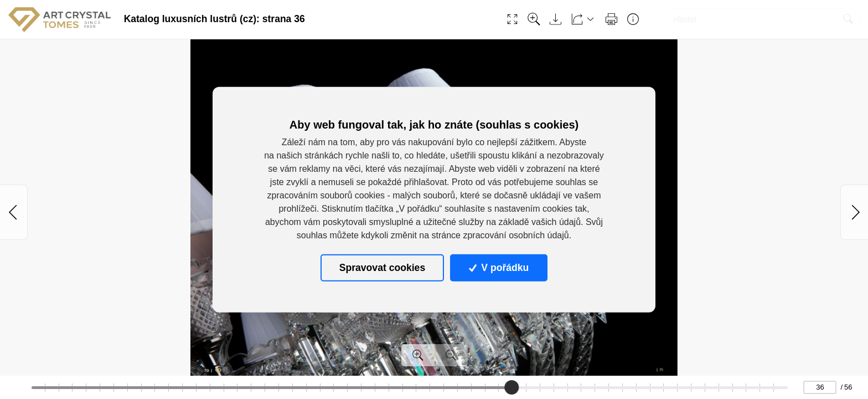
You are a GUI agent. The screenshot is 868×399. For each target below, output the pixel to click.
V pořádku (499, 268)
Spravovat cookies (382, 268)
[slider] (512, 387)
